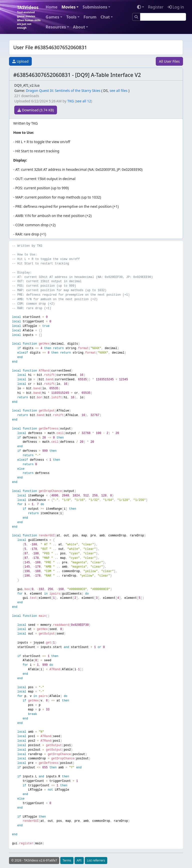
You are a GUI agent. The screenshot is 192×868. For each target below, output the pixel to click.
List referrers (96, 860)
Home (52, 7)
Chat (105, 17)
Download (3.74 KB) (36, 110)
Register (156, 7)
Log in (176, 7)
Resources (56, 27)
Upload (20, 61)
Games (52, 17)
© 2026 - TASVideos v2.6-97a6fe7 (34, 860)
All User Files (169, 61)
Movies (68, 7)
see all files (118, 91)
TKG (70, 101)
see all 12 (83, 101)
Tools (71, 17)
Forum (90, 17)
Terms (67, 860)
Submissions (95, 7)
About (79, 27)
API (79, 860)
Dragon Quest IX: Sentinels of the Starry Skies (63, 91)
